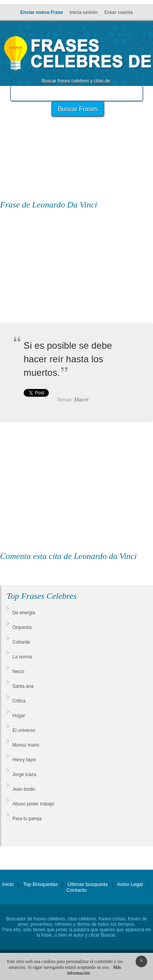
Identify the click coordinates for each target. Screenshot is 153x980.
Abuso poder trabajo (33, 804)
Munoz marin (26, 745)
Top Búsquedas (41, 884)
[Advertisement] (77, 142)
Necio (18, 672)
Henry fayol (24, 760)
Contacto (76, 890)
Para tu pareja (27, 819)
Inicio (8, 884)
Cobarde (21, 642)
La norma (22, 657)
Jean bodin (24, 789)
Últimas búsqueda (88, 884)
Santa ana (23, 686)
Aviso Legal (130, 884)
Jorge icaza (24, 774)
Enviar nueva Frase (41, 12)
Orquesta (22, 627)
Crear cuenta (118, 12)
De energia (24, 613)
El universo (24, 730)
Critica (19, 701)
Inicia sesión (84, 12)
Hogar (19, 716)
